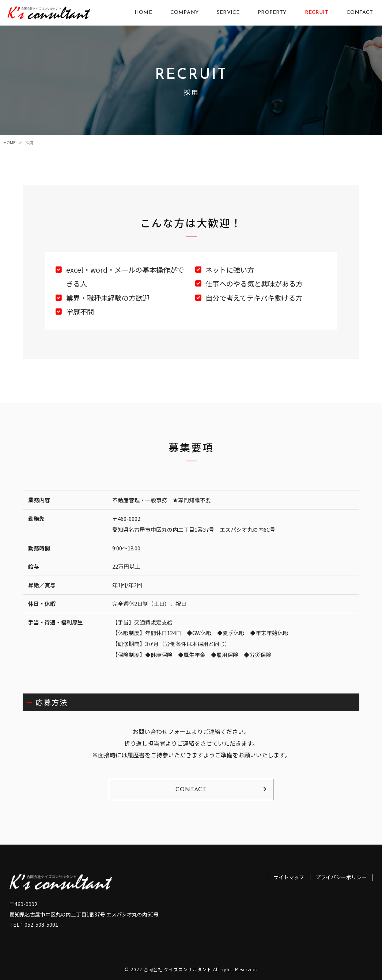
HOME (10, 142)
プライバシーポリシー (341, 877)
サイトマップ (289, 877)
